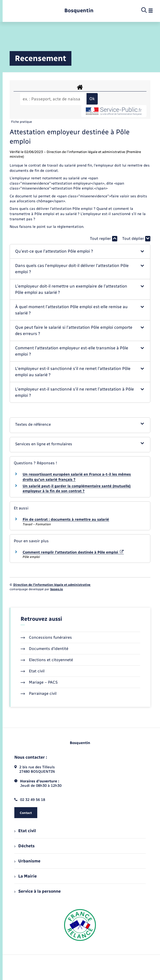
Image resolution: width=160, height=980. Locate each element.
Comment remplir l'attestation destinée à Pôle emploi (73, 552)
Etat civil (33, 671)
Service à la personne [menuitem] (38, 891)
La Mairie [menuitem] (26, 876)
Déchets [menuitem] (24, 846)
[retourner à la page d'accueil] (79, 11)
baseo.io (57, 589)
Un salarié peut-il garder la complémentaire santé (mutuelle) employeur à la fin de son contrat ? (77, 489)
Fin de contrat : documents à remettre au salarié (66, 519)
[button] (80, 251)
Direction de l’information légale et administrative (52, 585)
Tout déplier (136, 239)
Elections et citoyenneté (47, 660)
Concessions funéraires (46, 637)
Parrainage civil (39, 693)
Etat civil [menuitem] (25, 831)
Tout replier (104, 239)
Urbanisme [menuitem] (27, 861)
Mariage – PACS (39, 682)
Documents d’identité (44, 649)
